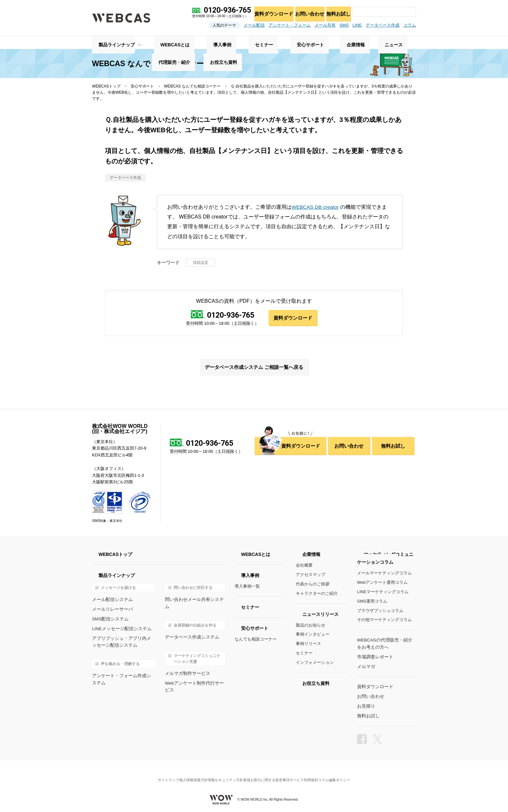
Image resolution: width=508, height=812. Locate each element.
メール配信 (254, 25)
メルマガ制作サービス (186, 667)
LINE (357, 25)
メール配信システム (111, 601)
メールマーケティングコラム (384, 575)
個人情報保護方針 (185, 775)
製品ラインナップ (110, 42)
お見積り (365, 706)
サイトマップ (155, 775)
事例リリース (308, 645)
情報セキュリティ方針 (223, 775)
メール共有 (325, 25)
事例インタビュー (313, 636)
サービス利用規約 (312, 775)
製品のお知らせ (311, 627)
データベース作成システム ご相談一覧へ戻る (254, 369)
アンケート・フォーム (290, 25)
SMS (344, 25)
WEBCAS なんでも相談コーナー (192, 86)
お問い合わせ (303, 12)
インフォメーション (315, 664)
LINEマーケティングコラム (383, 593)
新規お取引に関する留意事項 (269, 775)
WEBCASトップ (106, 86)
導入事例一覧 (247, 588)
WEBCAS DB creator (316, 207)
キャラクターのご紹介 (317, 595)
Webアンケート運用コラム (382, 584)
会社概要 (304, 567)
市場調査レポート (374, 658)
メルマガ (365, 667)
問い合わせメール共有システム (194, 601)
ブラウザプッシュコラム (380, 612)
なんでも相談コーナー (256, 641)
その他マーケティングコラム (384, 622)
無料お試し (336, 12)
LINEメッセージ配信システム (120, 629)
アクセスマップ (311, 577)
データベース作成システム (190, 631)
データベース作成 (383, 25)
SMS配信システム (109, 620)
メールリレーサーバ (111, 611)
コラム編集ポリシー (347, 775)
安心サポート (142, 86)
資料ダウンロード (264, 12)
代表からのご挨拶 (313, 586)
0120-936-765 (230, 315)
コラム (410, 25)
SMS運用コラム (372, 603)
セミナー (304, 655)
